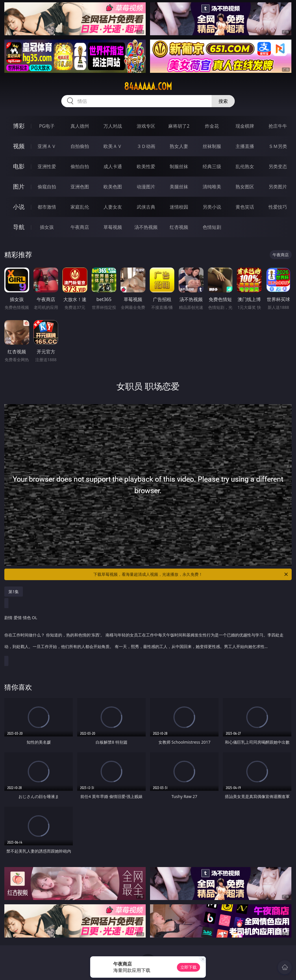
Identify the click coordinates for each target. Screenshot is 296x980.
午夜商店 (80, 227)
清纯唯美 (212, 187)
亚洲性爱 (47, 166)
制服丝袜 (179, 166)
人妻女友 (113, 207)
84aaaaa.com (148, 86)
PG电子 (47, 126)
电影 (19, 166)
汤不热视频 (146, 227)
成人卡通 (113, 166)
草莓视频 (113, 227)
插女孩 (47, 227)
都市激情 (47, 207)
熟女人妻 (179, 146)
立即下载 (188, 967)
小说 (19, 207)
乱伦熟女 (245, 166)
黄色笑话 (245, 207)
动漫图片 (146, 187)
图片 (19, 186)
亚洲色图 (80, 187)
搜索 (223, 101)
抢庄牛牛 (278, 126)
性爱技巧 (278, 207)
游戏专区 (146, 126)
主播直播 (245, 146)
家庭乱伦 (80, 207)
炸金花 (212, 126)
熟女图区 (245, 187)
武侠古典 (146, 207)
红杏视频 (179, 227)
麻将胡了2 (179, 126)
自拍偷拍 (80, 146)
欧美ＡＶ (113, 146)
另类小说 (212, 207)
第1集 (14, 592)
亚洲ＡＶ (47, 146)
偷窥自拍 (47, 187)
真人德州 (80, 126)
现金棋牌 (245, 126)
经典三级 (212, 166)
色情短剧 (212, 227)
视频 (19, 146)
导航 (19, 227)
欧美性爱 (146, 166)
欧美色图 (113, 187)
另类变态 (278, 166)
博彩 (19, 126)
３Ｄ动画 (146, 146)
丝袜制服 (212, 146)
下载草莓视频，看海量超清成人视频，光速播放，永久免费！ (191, 574)
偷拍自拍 (80, 166)
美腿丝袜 (179, 187)
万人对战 (113, 126)
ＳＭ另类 (278, 146)
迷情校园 (179, 207)
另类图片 (278, 187)
